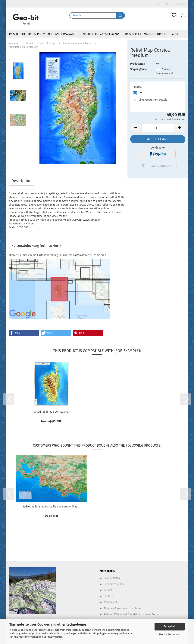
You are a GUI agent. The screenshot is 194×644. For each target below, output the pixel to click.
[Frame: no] (158, 93)
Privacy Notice (55, 637)
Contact (108, 596)
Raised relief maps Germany (100, 34)
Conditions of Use (114, 584)
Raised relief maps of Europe (145, 34)
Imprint (108, 590)
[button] (183, 15)
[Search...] (120, 15)
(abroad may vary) (164, 73)
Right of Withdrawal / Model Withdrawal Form (131, 614)
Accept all (170, 626)
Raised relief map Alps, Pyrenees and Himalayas (42, 34)
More (175, 34)
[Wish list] (174, 15)
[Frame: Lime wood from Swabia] (158, 100)
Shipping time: (139, 69)
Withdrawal (110, 602)
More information (170, 634)
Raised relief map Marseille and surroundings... (51, 507)
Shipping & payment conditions (122, 608)
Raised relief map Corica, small (51, 412)
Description (21, 181)
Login (181, 4)
